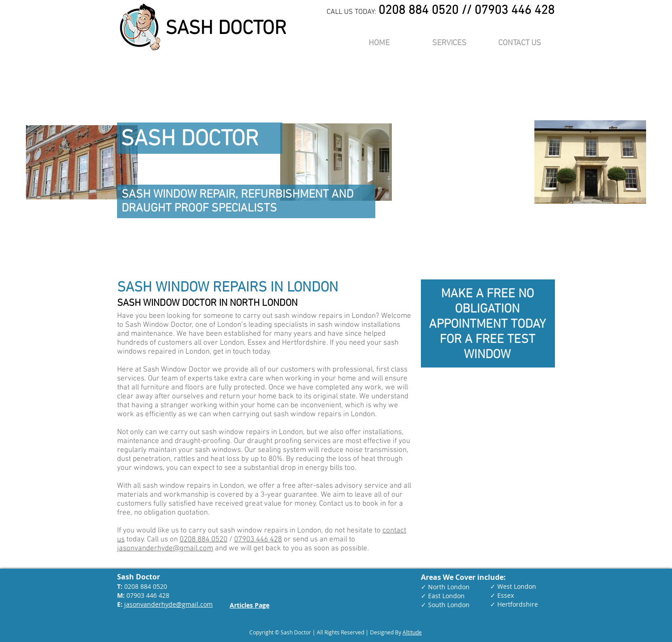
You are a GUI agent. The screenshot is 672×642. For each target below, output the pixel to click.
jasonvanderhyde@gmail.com (165, 549)
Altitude (412, 632)
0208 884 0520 (204, 540)
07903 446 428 (258, 540)
